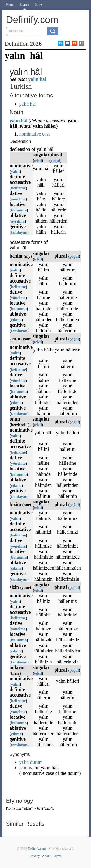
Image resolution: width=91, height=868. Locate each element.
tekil (38, 160)
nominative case (35, 134)
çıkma (16, 320)
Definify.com (37, 849)
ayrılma (18, 221)
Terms (57, 856)
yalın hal (37, 79)
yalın (15, 121)
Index (39, 5)
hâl (24, 121)
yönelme (18, 199)
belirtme (18, 188)
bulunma (19, 210)
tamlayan (19, 232)
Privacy (35, 856)
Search (25, 5)
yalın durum (31, 762)
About (46, 856)
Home (10, 5)
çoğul (56, 160)
